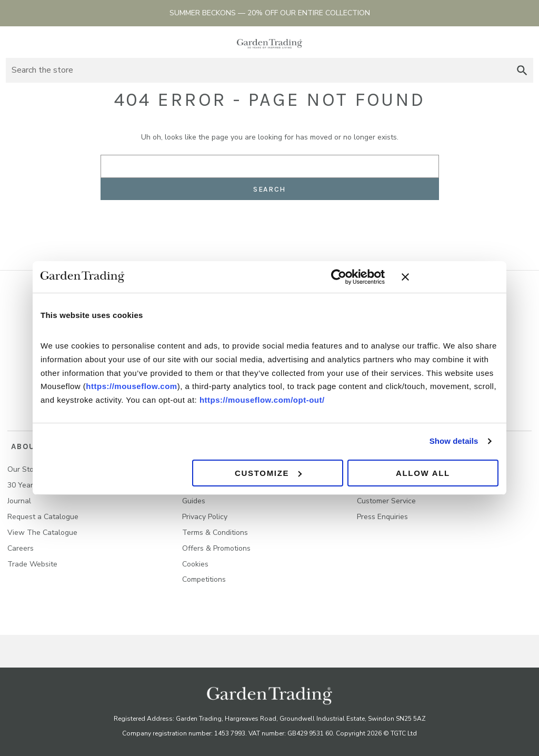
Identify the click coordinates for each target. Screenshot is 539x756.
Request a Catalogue (43, 513)
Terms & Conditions (215, 528)
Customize (268, 473)
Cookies (195, 560)
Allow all (423, 473)
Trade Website (32, 560)
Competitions (204, 576)
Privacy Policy (205, 513)
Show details (454, 441)
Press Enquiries (382, 513)
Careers (21, 544)
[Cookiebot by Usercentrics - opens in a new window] (339, 277)
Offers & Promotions (216, 544)
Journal (19, 497)
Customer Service (386, 497)
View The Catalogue (42, 528)
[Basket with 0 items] (524, 42)
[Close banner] (450, 277)
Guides (194, 497)
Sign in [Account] (505, 42)
